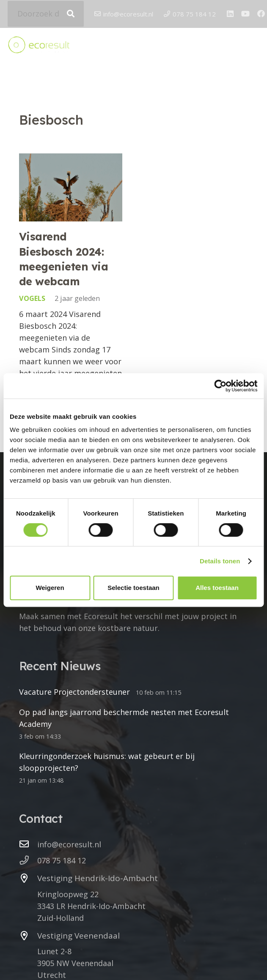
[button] (254, 46)
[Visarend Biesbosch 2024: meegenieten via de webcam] (71, 187)
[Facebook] (261, 14)
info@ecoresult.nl (69, 844)
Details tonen (220, 561)
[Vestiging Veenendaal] (28, 936)
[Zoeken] (71, 14)
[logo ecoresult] (39, 46)
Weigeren (50, 588)
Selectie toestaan (133, 588)
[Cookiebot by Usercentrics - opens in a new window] (220, 386)
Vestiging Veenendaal (78, 936)
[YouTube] (245, 14)
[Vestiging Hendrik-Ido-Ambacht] (28, 879)
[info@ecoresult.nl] (28, 844)
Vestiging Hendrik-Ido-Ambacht (98, 878)
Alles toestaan (217, 588)
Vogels (32, 299)
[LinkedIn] (230, 14)
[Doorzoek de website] (46, 14)
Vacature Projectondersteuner (74, 692)
